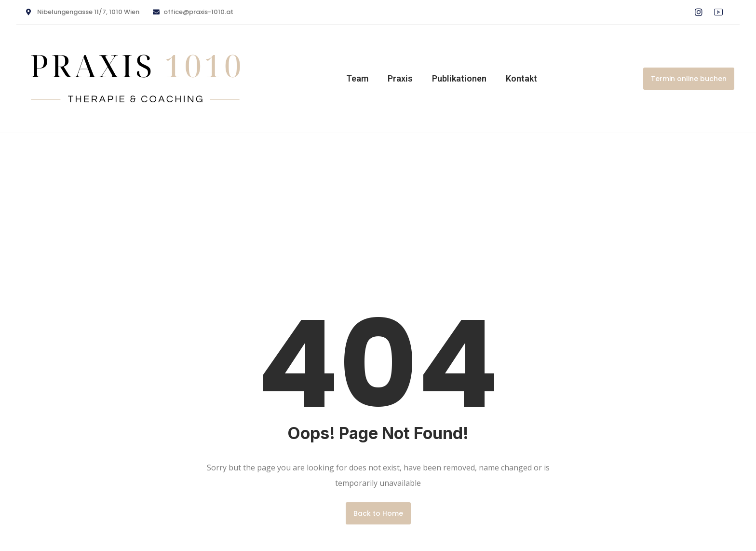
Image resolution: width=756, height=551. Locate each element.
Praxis (400, 78)
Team (357, 78)
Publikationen (459, 78)
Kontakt (521, 78)
